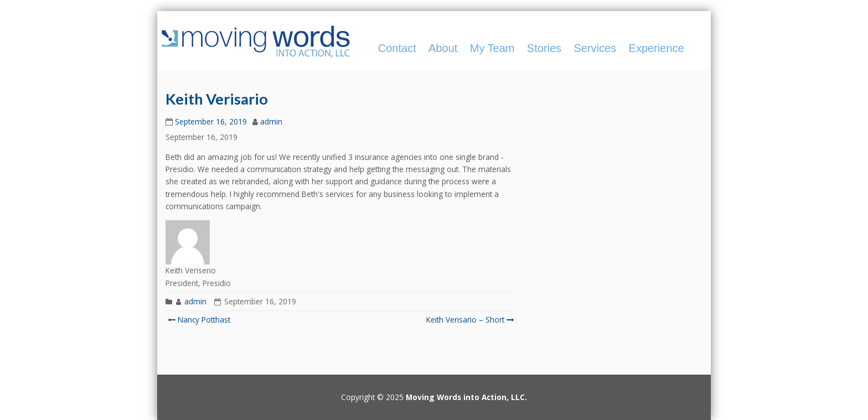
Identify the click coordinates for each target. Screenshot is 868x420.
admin (271, 121)
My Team (492, 48)
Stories (544, 48)
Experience (657, 48)
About (443, 48)
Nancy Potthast (199, 320)
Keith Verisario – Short (469, 320)
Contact (397, 48)
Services (595, 48)
